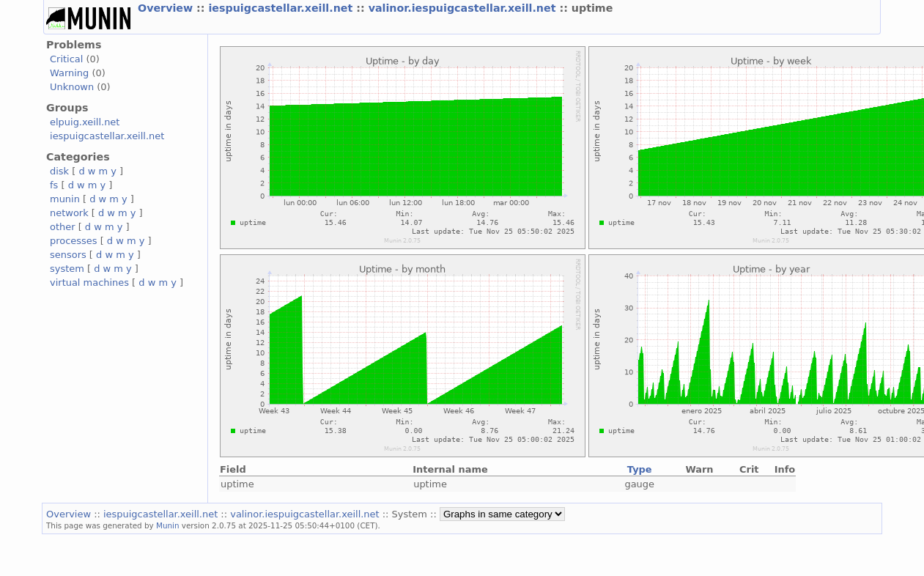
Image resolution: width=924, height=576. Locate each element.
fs (54, 185)
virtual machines (89, 283)
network (69, 213)
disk (59, 171)
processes (74, 241)
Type (640, 469)
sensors (68, 255)
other (63, 227)
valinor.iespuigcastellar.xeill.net (464, 8)
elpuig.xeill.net (85, 122)
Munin (168, 525)
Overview (167, 8)
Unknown (72, 87)
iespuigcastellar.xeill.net (282, 8)
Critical (66, 59)
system (67, 269)
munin (65, 199)
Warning (69, 73)
